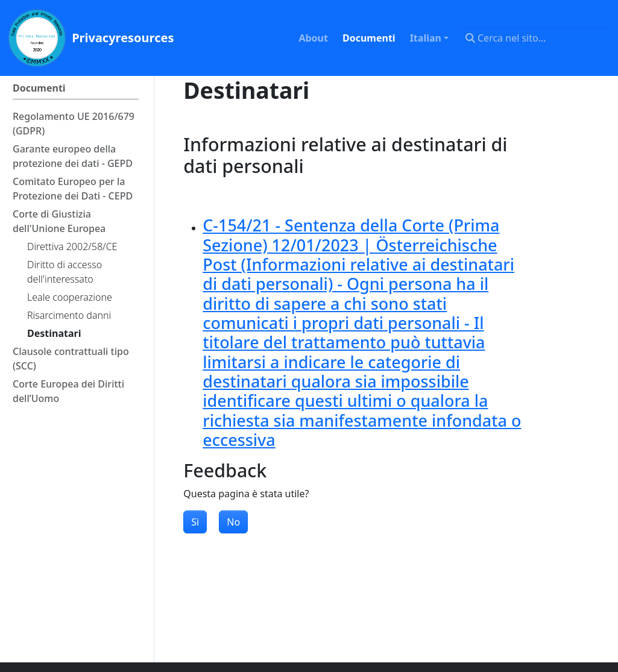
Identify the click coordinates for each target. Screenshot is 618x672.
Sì (195, 522)
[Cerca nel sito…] (534, 38)
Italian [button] (426, 38)
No (233, 522)
